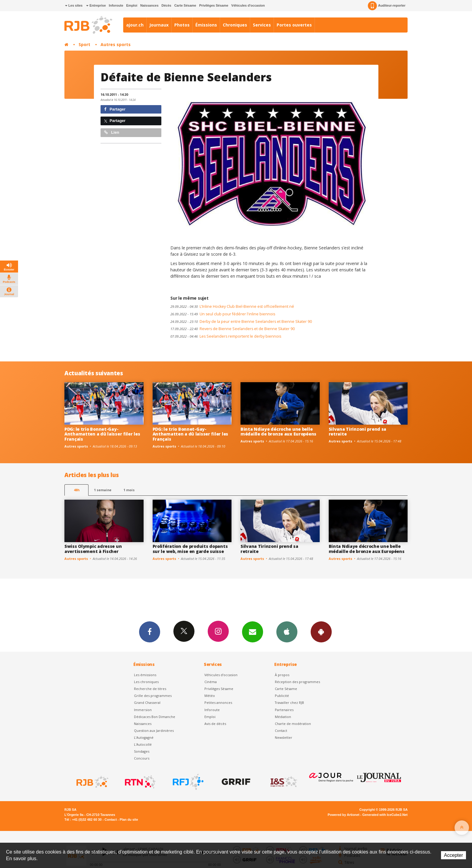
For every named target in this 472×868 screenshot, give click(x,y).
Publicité (282, 696)
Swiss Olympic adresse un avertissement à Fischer (93, 549)
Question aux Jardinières (154, 731)
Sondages (142, 751)
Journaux (159, 25)
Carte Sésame (185, 5)
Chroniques (235, 25)
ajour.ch (135, 25)
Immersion (143, 710)
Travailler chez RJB (289, 703)
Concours (142, 758)
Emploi (132, 5)
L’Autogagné (144, 737)
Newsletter (284, 737)
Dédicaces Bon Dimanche (155, 717)
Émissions (206, 25)
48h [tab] (77, 490)
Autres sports (116, 44)
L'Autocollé (143, 744)
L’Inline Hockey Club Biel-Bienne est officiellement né (232, 306)
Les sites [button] (74, 5)
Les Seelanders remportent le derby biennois (226, 336)
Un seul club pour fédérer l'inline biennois (223, 314)
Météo (210, 696)
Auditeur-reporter (387, 6)
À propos (282, 675)
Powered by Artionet (344, 815)
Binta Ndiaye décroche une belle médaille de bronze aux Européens (278, 432)
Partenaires (284, 710)
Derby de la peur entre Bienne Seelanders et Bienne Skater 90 (241, 322)
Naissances (149, 5)
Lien (112, 132)
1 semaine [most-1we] (103, 490)
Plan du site (129, 820)
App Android (321, 632)
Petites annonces (218, 703)
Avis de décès (215, 724)
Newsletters (253, 632)
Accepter (453, 855)
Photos (182, 25)
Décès (166, 5)
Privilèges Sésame (214, 5)
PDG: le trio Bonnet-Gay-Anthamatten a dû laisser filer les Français (102, 434)
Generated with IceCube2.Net (385, 815)
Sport (84, 44)
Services (262, 25)
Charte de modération (293, 724)
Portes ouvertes (294, 25)
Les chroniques (146, 682)
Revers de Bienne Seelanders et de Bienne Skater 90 (233, 329)
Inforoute (116, 5)
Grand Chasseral (147, 703)
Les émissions (145, 675)
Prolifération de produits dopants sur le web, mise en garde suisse (190, 549)
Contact (281, 731)
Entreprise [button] (96, 5)
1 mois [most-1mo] (129, 490)
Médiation (283, 717)
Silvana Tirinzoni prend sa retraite (358, 432)
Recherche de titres (150, 689)
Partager (115, 109)
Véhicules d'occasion (248, 5)
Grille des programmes (153, 696)
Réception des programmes (297, 682)
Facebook (150, 632)
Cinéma (211, 682)
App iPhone (287, 632)
